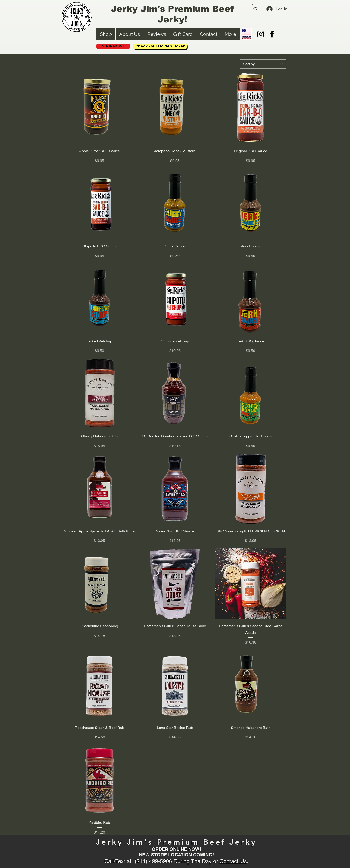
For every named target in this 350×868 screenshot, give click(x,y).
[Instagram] (261, 34)
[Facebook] (272, 34)
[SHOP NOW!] (113, 46)
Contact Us (233, 861)
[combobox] (263, 64)
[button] (255, 7)
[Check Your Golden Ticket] (160, 46)
